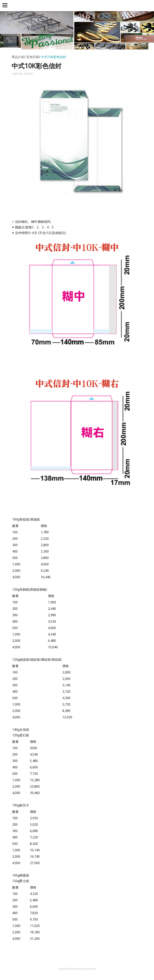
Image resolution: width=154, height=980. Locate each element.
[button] (6, 6)
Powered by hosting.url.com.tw (77, 969)
